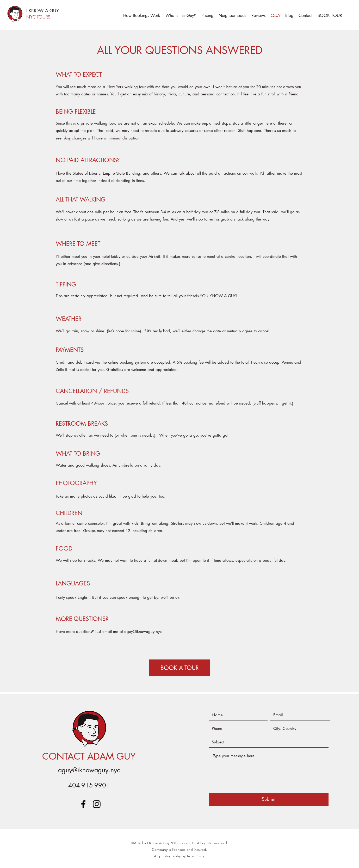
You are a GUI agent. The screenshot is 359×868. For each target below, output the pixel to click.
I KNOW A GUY (43, 11)
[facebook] (83, 804)
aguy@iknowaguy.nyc (143, 631)
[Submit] (269, 799)
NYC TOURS (38, 17)
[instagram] (97, 804)
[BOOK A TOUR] (180, 668)
